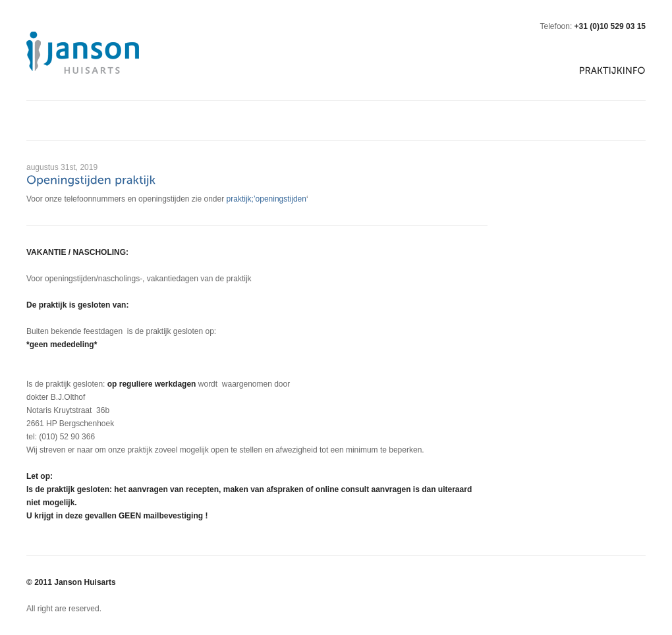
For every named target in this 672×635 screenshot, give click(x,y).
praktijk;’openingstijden (266, 199)
